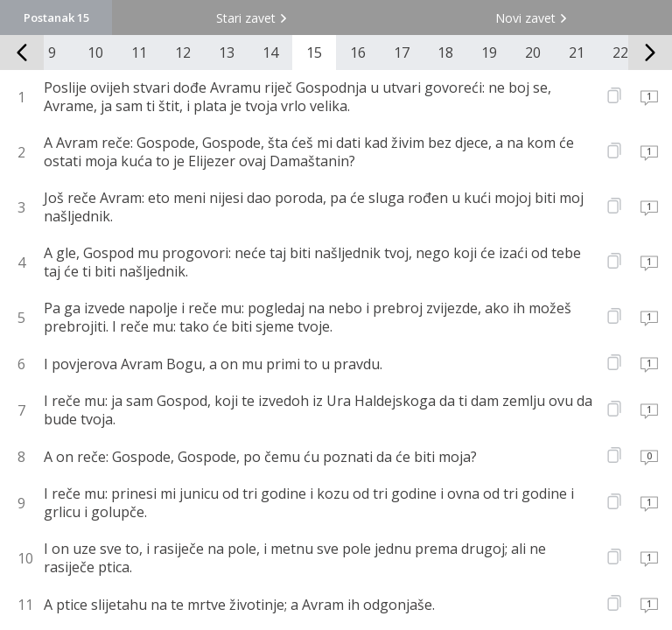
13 (227, 52)
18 (445, 52)
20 (533, 52)
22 (620, 52)
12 (183, 52)
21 (577, 52)
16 (358, 52)
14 (270, 52)
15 (314, 52)
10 (95, 52)
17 (402, 52)
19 (489, 52)
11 (139, 52)
